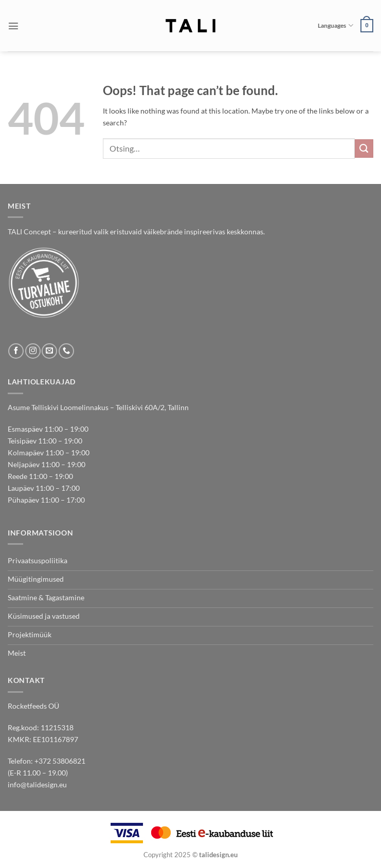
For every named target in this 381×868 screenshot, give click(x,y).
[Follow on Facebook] (16, 351)
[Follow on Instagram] (33, 351)
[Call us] (66, 351)
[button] (13, 26)
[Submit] (364, 149)
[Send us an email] (49, 351)
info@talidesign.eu (37, 784)
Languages (335, 25)
